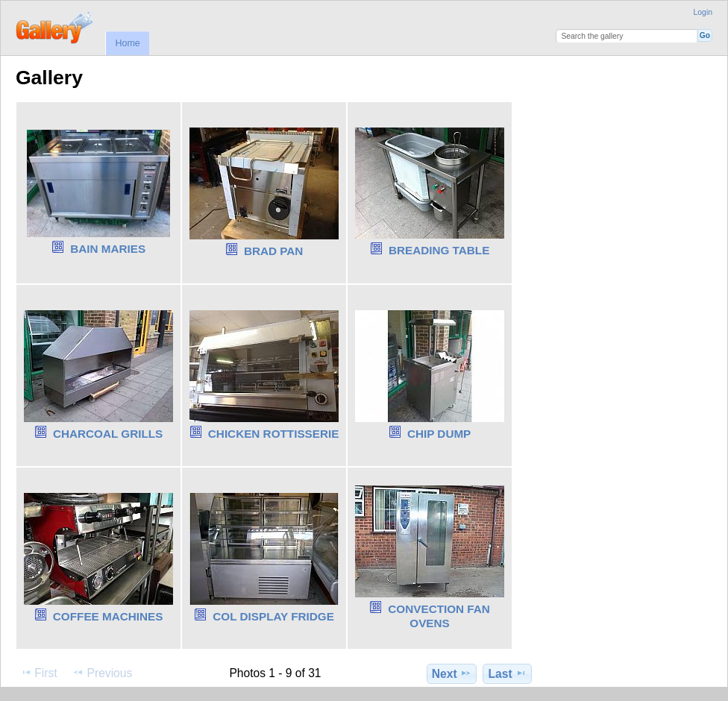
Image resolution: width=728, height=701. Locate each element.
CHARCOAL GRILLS (108, 434)
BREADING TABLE (439, 250)
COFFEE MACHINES (108, 616)
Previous (102, 673)
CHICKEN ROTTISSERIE (274, 434)
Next (452, 673)
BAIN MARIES (108, 249)
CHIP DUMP (439, 434)
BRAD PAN (273, 251)
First (38, 673)
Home (127, 43)
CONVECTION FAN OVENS (439, 616)
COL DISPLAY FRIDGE (273, 616)
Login (703, 12)
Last (508, 673)
